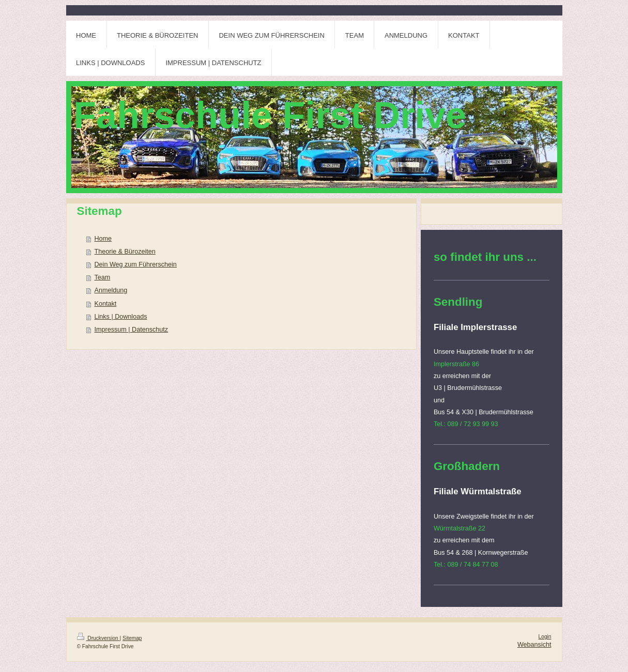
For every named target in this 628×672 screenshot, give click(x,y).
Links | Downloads (121, 317)
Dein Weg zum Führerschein (136, 264)
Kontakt (106, 304)
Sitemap (132, 638)
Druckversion (98, 638)
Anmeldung (111, 290)
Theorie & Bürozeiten (125, 252)
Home (103, 239)
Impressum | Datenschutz (132, 330)
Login (545, 637)
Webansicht (534, 645)
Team (103, 277)
